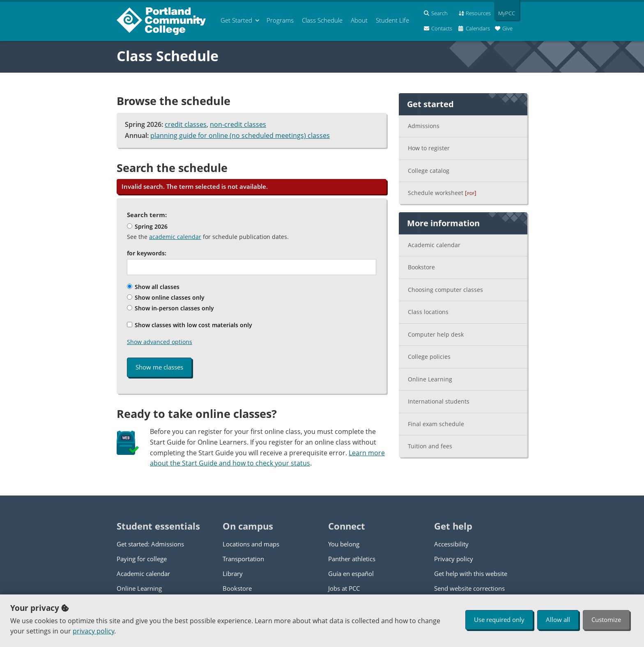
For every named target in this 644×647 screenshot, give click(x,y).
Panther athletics (352, 559)
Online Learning (430, 379)
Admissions (424, 126)
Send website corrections (469, 588)
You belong (344, 544)
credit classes (186, 124)
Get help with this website (471, 574)
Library (233, 574)
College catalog (429, 171)
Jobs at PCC (344, 588)
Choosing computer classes (445, 290)
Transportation (243, 559)
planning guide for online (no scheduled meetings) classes (240, 135)
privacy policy (93, 631)
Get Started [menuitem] (236, 20)
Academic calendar (434, 245)
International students (439, 401)
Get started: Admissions (150, 544)
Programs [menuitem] (280, 20)
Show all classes (153, 287)
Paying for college (142, 559)
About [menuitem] (359, 20)
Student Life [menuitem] (392, 20)
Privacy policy (454, 559)
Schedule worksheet (442, 193)
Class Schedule (168, 56)
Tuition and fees (430, 446)
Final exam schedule (436, 424)
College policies (429, 357)
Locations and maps (251, 544)
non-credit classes (238, 124)
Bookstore (421, 267)
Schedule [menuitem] (322, 20)
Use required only (499, 619)
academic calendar (175, 237)
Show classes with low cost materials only (190, 325)
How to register (429, 148)
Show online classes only (166, 297)
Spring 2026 (147, 226)
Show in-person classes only (170, 308)
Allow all (558, 619)
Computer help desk (436, 334)
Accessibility (451, 544)
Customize (606, 619)
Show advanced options (160, 342)
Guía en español (351, 574)
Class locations (428, 312)
